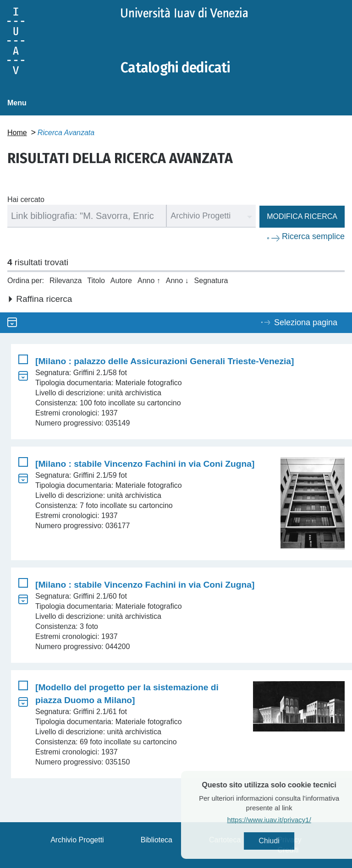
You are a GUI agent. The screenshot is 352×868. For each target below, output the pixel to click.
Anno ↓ (177, 281)
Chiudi (284, 841)
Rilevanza (66, 281)
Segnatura (211, 281)
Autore (121, 281)
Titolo (96, 281)
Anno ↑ (149, 281)
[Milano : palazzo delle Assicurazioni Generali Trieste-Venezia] (165, 361)
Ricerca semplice (313, 236)
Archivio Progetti (77, 840)
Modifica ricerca (302, 216)
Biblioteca (157, 840)
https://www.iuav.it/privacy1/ (284, 820)
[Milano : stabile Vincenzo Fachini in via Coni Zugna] (145, 464)
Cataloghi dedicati (176, 68)
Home (17, 133)
